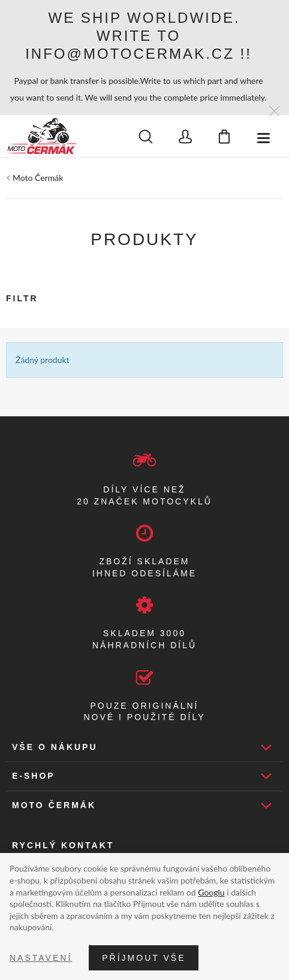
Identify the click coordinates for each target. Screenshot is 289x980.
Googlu (211, 892)
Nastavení (41, 958)
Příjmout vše (144, 958)
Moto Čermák (38, 178)
